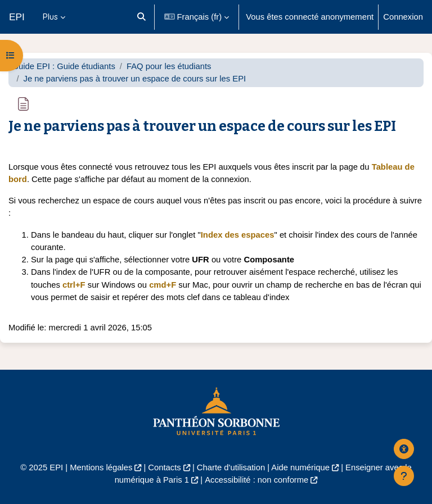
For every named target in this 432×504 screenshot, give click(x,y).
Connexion (403, 17)
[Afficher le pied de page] (404, 476)
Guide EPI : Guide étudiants (63, 66)
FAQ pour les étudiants (169, 66)
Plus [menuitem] (50, 17)
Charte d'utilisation (231, 467)
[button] (141, 17)
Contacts (164, 467)
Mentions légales (101, 467)
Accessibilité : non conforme (256, 480)
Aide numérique (300, 467)
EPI (17, 17)
